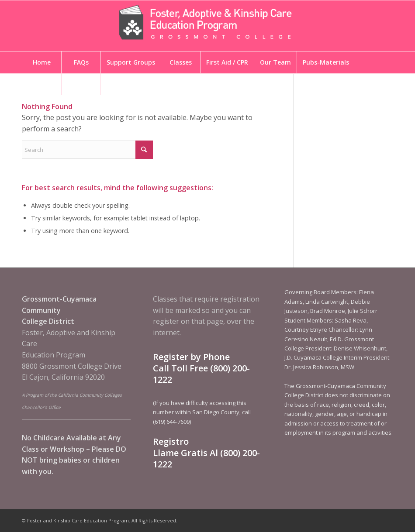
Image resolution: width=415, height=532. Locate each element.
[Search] (87, 150)
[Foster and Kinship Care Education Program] (208, 26)
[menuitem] (41, 62)
